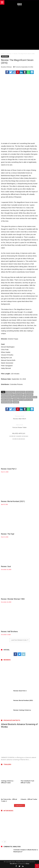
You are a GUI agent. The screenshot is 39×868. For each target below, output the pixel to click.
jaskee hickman (6, 397)
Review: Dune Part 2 (9, 469)
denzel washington (7, 394)
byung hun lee (21, 392)
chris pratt (30, 392)
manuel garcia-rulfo (19, 397)
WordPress (13, 864)
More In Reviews (19, 439)
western (16, 402)
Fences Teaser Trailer (20, 426)
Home (3, 54)
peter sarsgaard (7, 400)
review (15, 400)
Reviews (9, 54)
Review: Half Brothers (9, 631)
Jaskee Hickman (7, 67)
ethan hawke (19, 394)
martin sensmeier (31, 397)
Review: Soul (6, 566)
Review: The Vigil (8, 534)
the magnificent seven (26, 400)
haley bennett (28, 394)
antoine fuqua (11, 392)
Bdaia (28, 864)
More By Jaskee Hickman (19, 436)
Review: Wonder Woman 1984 (13, 599)
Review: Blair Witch (20, 417)
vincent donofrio (7, 402)
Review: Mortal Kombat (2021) (13, 501)
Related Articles (19, 433)
